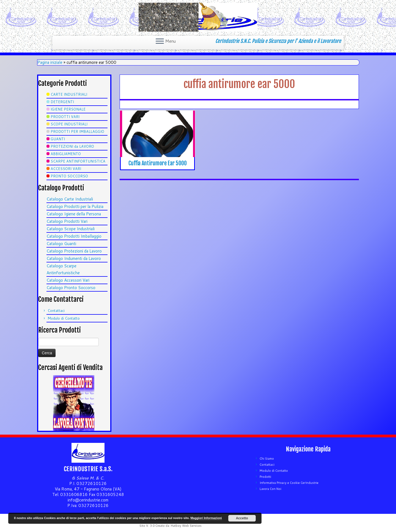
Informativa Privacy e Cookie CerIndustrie (289, 483)
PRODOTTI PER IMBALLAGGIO (77, 131)
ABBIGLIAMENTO (66, 154)
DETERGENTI (62, 102)
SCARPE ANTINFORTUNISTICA (78, 161)
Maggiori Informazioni (206, 518)
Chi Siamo (267, 459)
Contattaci (56, 311)
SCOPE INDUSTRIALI (69, 124)
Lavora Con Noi (270, 489)
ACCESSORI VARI (66, 169)
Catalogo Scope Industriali (71, 229)
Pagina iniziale (50, 62)
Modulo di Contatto (64, 318)
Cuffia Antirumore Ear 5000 (158, 163)
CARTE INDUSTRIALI (69, 94)
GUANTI (58, 139)
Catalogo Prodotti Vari (67, 221)
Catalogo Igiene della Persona (74, 214)
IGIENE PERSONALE (68, 109)
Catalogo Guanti (61, 244)
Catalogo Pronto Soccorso (71, 288)
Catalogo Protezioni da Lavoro (74, 251)
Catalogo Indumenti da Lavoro (74, 258)
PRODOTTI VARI (65, 117)
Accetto (242, 518)
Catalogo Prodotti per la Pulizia (75, 206)
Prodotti (265, 477)
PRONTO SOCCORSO (69, 176)
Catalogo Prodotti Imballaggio (74, 236)
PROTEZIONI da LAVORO (72, 146)
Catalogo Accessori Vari (68, 280)
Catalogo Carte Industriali (70, 199)
